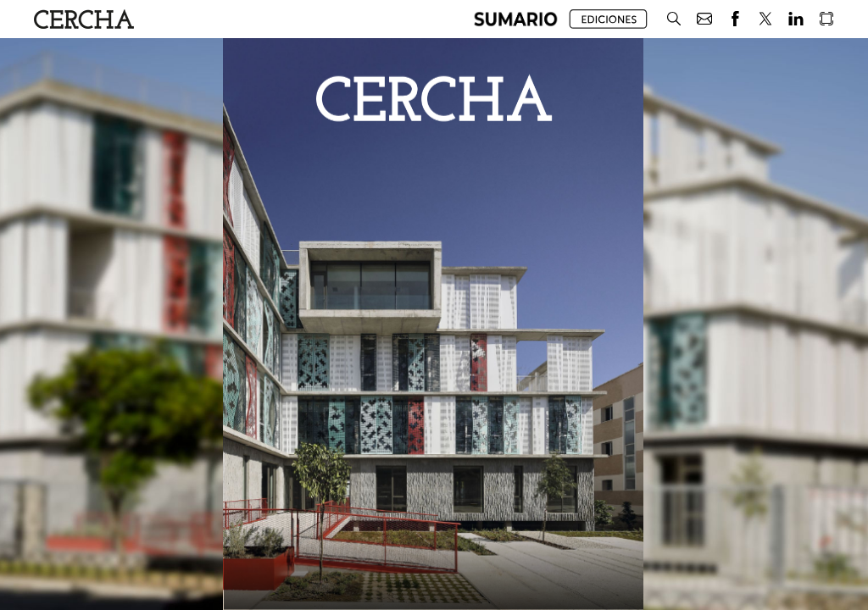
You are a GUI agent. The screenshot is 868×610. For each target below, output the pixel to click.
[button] (516, 19)
